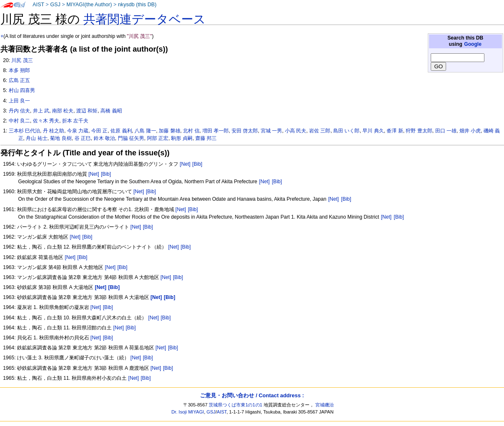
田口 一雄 (446, 131)
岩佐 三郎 (320, 131)
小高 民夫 (296, 131)
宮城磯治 (324, 405)
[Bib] (197, 164)
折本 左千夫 (75, 121)
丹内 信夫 (19, 111)
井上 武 (41, 111)
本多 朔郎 (19, 70)
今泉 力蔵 (78, 131)
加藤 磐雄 (169, 131)
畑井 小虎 (470, 131)
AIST (38, 5)
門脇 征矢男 (131, 138)
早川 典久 (373, 131)
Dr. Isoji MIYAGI (188, 412)
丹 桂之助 (54, 131)
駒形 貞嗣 (182, 138)
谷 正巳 (83, 138)
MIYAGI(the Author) (89, 5)
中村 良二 (19, 121)
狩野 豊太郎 (419, 131)
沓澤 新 (395, 131)
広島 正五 (19, 80)
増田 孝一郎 (216, 131)
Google (473, 44)
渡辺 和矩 (87, 111)
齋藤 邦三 (206, 138)
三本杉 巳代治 (24, 131)
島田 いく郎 (346, 131)
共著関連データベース (145, 19)
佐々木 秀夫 (46, 121)
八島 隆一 (145, 131)
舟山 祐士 (36, 138)
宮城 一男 (271, 131)
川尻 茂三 (22, 60)
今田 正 (99, 131)
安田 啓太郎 (245, 131)
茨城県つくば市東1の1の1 (236, 405)
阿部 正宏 (158, 138)
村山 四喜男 (22, 90)
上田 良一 (19, 101)
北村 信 (191, 131)
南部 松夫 (63, 111)
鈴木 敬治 (104, 138)
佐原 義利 (121, 131)
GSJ (55, 5)
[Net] (185, 164)
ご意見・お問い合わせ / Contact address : (252, 395)
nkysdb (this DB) (137, 5)
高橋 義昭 (111, 111)
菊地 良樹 (61, 138)
